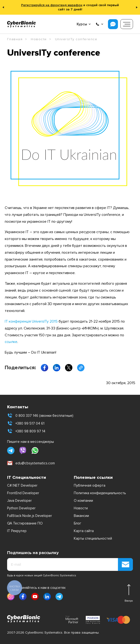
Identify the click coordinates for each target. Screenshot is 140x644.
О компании (83, 501)
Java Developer (19, 501)
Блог (77, 523)
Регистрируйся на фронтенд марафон (52, 5)
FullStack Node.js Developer (30, 516)
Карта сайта (84, 531)
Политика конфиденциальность (100, 493)
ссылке (11, 342)
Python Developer (21, 508)
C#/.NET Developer (22, 485)
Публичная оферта (90, 485)
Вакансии (81, 516)
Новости (81, 508)
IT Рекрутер (17, 531)
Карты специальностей (93, 538)
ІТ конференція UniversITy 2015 (31, 321)
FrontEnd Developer (23, 493)
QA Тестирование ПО (25, 523)
